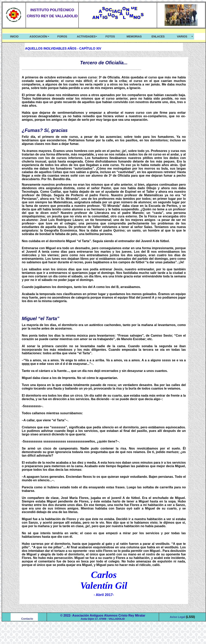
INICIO (14, 36)
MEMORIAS (134, 36)
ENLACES (158, 36)
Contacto (27, 619)
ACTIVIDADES (86, 36)
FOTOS (110, 36)
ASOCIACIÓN (38, 36)
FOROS (62, 36)
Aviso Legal (178, 617)
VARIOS (182, 36)
